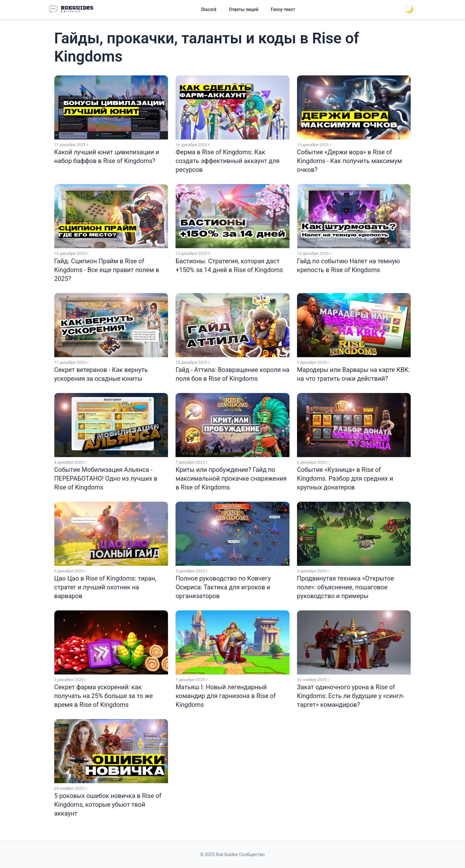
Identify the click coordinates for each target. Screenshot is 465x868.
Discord (209, 9)
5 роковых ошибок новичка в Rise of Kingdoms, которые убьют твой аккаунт (108, 805)
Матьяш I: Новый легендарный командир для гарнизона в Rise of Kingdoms (226, 696)
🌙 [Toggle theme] (410, 9)
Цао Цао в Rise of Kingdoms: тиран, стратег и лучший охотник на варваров (105, 587)
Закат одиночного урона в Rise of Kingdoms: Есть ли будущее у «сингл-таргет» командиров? (351, 696)
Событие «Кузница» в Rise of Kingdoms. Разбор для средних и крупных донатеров (345, 478)
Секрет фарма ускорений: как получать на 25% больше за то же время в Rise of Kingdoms (104, 696)
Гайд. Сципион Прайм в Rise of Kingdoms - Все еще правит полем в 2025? (107, 270)
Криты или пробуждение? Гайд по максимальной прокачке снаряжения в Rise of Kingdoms (231, 478)
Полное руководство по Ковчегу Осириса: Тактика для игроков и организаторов (223, 587)
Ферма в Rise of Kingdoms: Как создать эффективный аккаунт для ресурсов (227, 161)
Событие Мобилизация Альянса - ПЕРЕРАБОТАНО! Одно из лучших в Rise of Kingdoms (106, 478)
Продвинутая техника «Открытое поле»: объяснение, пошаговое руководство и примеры (346, 587)
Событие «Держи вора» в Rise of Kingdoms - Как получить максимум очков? (349, 161)
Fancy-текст (283, 9)
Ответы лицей (244, 9)
